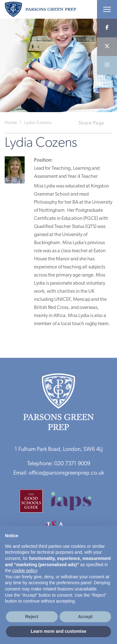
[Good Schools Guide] (34, 503)
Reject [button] (32, 617)
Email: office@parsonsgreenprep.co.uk (59, 473)
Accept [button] (85, 617)
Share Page (91, 123)
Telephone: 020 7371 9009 (59, 464)
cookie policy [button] (24, 571)
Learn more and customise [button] (58, 631)
